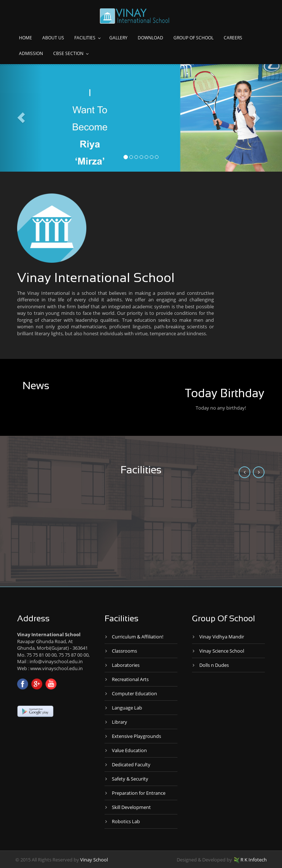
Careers (233, 38)
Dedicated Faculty (131, 765)
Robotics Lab (126, 821)
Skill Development (131, 807)
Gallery (118, 38)
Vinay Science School (222, 651)
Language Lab (127, 708)
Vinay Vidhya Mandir (222, 637)
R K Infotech (250, 860)
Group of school (193, 38)
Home (26, 38)
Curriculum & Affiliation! (138, 637)
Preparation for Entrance (139, 793)
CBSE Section (68, 53)
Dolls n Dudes (214, 665)
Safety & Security (130, 779)
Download (150, 38)
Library (120, 722)
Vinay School (94, 860)
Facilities (85, 38)
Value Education (129, 750)
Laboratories (126, 665)
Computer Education (134, 693)
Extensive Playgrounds (136, 736)
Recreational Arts (130, 679)
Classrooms (124, 651)
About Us (53, 38)
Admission (31, 53)
